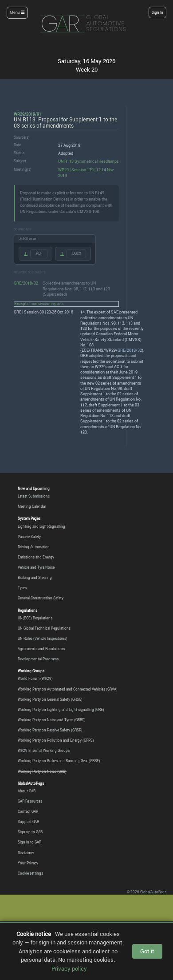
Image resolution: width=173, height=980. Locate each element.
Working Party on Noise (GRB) (42, 771)
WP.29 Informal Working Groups (44, 751)
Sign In (157, 12)
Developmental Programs (38, 659)
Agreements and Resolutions (41, 649)
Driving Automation (34, 547)
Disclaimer (26, 853)
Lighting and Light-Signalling (41, 526)
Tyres (22, 588)
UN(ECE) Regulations (35, 618)
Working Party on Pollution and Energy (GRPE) (56, 740)
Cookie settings (30, 873)
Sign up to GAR (30, 832)
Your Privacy (28, 863)
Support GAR (28, 822)
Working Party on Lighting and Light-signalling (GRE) (61, 710)
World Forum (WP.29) (35, 679)
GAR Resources (30, 801)
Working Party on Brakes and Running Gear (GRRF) (59, 761)
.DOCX (76, 253)
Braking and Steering (35, 578)
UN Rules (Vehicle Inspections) (43, 639)
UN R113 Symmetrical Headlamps (88, 161)
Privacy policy (69, 968)
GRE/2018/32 (26, 283)
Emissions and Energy (36, 557)
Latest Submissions (34, 496)
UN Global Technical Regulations (44, 628)
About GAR (27, 791)
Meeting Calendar (32, 506)
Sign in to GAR (29, 842)
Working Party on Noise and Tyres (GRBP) (52, 720)
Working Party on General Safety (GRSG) (50, 699)
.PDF (39, 253)
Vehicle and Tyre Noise (36, 567)
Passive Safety (29, 537)
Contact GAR (28, 811)
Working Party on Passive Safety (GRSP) (50, 730)
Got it (147, 951)
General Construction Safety (41, 598)
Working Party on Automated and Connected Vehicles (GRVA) (68, 689)
